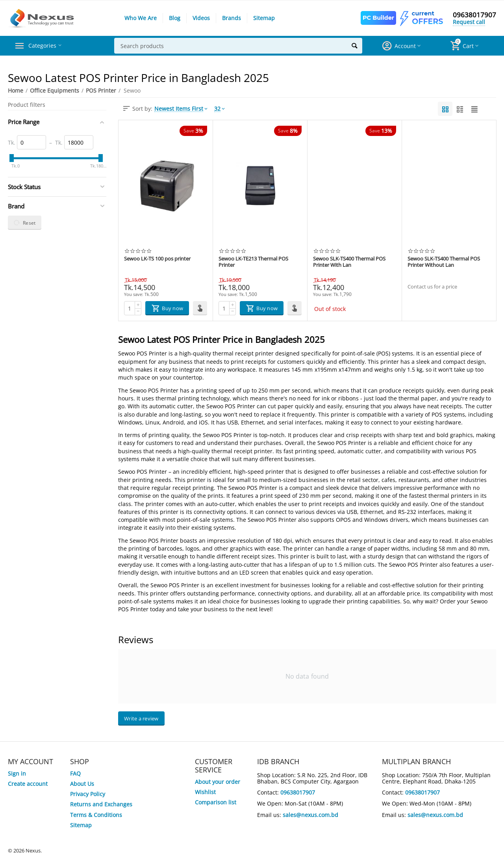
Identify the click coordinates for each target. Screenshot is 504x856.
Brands (232, 18)
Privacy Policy (88, 794)
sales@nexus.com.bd (310, 815)
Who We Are (141, 18)
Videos (201, 18)
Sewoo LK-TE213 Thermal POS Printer (253, 262)
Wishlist (205, 792)
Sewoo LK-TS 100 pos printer (157, 259)
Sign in (17, 773)
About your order (218, 782)
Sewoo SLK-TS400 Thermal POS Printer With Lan (349, 262)
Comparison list (216, 802)
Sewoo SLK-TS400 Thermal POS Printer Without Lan (444, 262)
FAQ (75, 773)
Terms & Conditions (96, 815)
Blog (175, 18)
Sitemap (264, 18)
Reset (25, 223)
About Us (82, 784)
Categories (45, 46)
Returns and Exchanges (101, 804)
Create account (28, 784)
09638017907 (474, 15)
